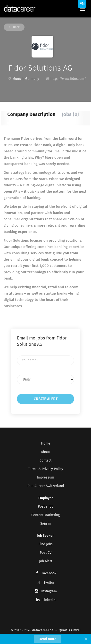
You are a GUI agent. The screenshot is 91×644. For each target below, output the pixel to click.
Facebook (49, 573)
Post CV (46, 553)
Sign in (45, 524)
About (45, 452)
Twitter (49, 583)
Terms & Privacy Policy (46, 469)
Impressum (45, 477)
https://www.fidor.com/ (68, 79)
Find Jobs (46, 544)
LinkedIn (49, 600)
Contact (45, 460)
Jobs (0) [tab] (70, 114)
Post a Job (46, 507)
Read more (47, 639)
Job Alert (46, 561)
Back (16, 27)
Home (46, 443)
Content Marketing (45, 515)
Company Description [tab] (31, 114)
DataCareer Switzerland (46, 486)
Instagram (49, 591)
